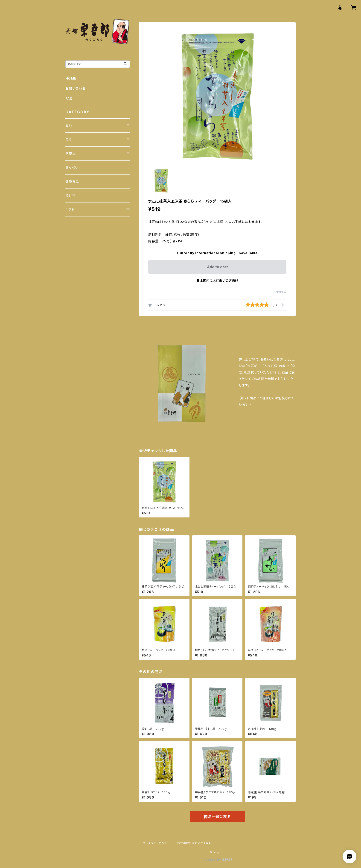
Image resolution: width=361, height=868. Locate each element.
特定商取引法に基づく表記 (195, 843)
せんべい (72, 167)
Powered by (217, 860)
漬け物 (70, 196)
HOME (71, 78)
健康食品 (72, 181)
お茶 (69, 125)
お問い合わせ (76, 88)
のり (68, 139)
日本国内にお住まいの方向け (217, 281)
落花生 (70, 153)
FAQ (69, 99)
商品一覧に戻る (217, 817)
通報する (281, 292)
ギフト (70, 210)
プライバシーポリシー (156, 843)
